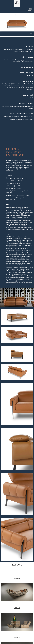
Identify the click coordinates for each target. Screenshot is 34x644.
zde (32, 117)
